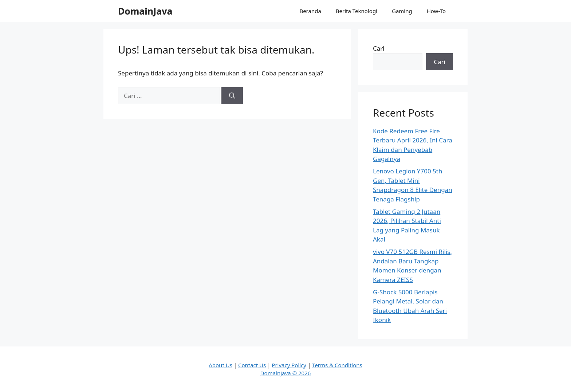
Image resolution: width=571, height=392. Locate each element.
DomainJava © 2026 (286, 373)
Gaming (402, 11)
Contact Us (252, 365)
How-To (436, 11)
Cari (379, 48)
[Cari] (232, 96)
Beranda (310, 11)
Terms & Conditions (337, 365)
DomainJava (145, 11)
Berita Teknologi (357, 11)
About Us (220, 365)
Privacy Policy (289, 365)
